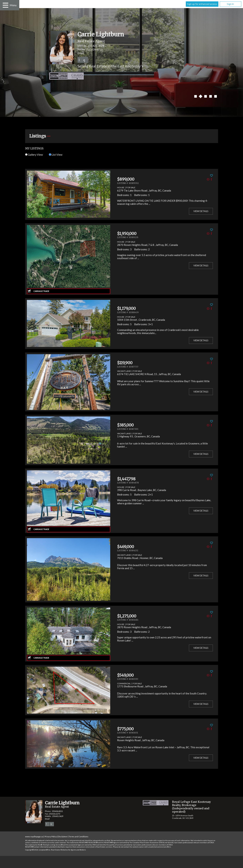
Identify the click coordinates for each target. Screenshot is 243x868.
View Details (201, 211)
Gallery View (34, 155)
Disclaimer (63, 837)
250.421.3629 (96, 46)
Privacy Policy (51, 837)
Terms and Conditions (79, 837)
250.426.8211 (94, 49)
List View (56, 155)
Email (81, 53)
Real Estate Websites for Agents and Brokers (68, 850)
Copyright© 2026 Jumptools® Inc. (38, 850)
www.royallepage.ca (34, 837)
